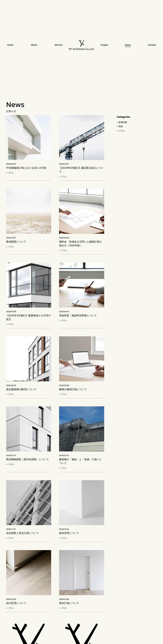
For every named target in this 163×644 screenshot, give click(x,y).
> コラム (121, 131)
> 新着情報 (122, 122)
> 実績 (120, 126)
